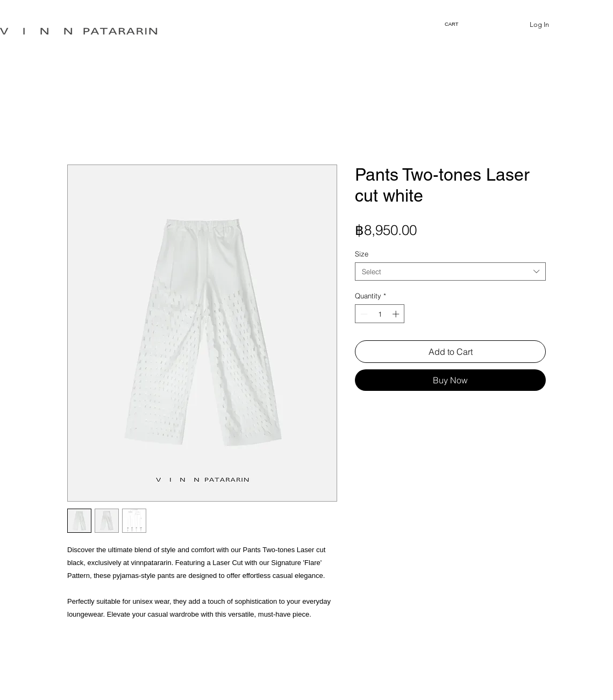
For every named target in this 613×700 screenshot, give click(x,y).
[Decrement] (363, 314)
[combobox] (450, 272)
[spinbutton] (380, 314)
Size (362, 254)
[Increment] (397, 314)
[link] (453, 24)
